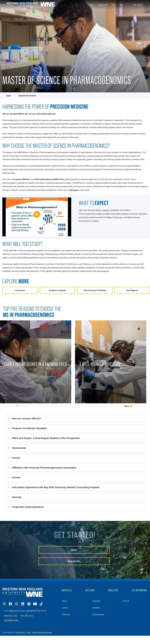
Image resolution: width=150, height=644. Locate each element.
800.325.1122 (11, 616)
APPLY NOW (90, 590)
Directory (66, 614)
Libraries (96, 601)
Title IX (126, 601)
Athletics (96, 608)
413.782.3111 (27, 616)
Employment (98, 614)
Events (65, 608)
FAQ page (73, 190)
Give (121, 5)
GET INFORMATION (139, 590)
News (65, 601)
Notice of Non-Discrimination (42, 632)
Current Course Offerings (95, 290)
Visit (114, 5)
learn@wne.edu (11, 620)
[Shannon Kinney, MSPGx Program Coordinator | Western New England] (37, 217)
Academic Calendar (57, 290)
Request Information (27, 96)
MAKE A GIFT (113, 590)
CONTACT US (67, 590)
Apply (92, 5)
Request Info (103, 5)
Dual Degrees (132, 290)
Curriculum (20, 290)
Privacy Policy (20, 632)
